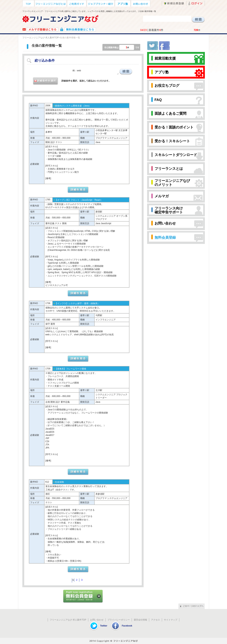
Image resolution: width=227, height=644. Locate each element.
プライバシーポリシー (119, 620)
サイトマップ (171, 620)
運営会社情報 (140, 620)
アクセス (155, 620)
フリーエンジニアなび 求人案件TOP (41, 38)
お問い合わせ (97, 620)
